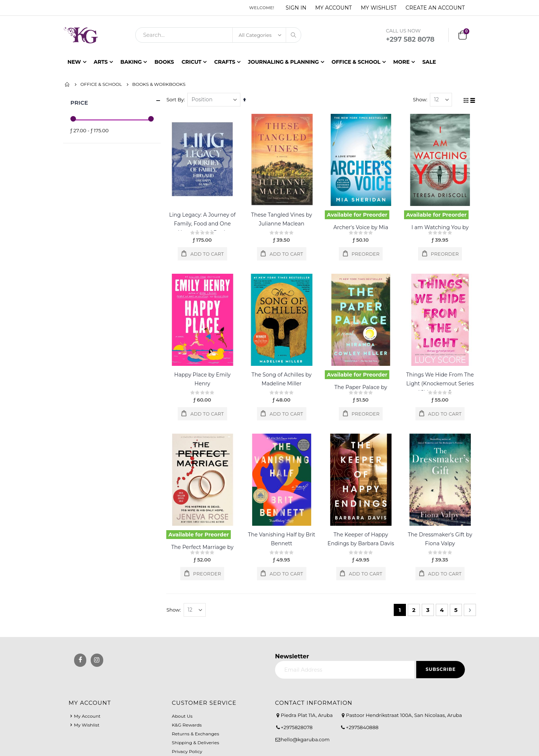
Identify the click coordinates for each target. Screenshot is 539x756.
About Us (182, 716)
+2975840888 (362, 727)
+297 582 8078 (410, 39)
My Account (334, 8)
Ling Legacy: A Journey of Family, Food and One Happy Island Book (204, 224)
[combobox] (218, 35)
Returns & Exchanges (195, 734)
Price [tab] (116, 101)
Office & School (101, 84)
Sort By (177, 99)
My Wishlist (379, 8)
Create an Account (435, 8)
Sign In (296, 8)
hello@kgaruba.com (305, 739)
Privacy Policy (187, 751)
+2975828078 (297, 727)
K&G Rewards (187, 725)
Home (67, 84)
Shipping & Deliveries (195, 743)
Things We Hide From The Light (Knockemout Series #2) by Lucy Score (440, 384)
